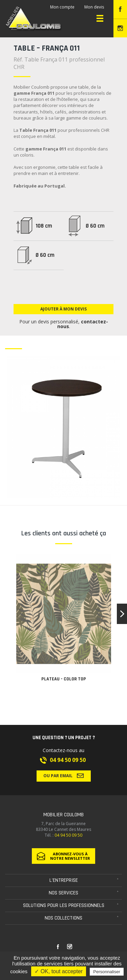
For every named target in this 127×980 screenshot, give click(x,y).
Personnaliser (107, 972)
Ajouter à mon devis (63, 309)
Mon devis (94, 7)
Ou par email (63, 776)
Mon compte (62, 7)
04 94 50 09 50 (68, 760)
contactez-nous (83, 324)
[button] (122, 614)
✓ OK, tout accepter (59, 971)
